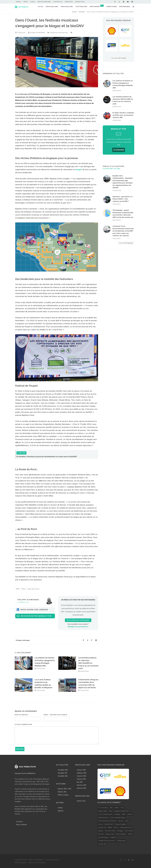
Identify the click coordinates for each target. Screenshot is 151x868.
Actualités (82, 12)
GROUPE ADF (109, 824)
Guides (33, 2)
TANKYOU (114, 837)
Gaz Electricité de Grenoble (107, 821)
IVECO (116, 827)
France (24, 589)
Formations (69, 2)
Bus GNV (58, 33)
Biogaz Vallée (103, 811)
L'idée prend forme (126, 827)
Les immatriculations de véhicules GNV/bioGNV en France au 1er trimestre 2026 (88, 663)
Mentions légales (21, 862)
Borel (111, 811)
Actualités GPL (63, 773)
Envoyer (20, 749)
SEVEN (130, 834)
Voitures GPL (81, 801)
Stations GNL (62, 792)
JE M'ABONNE (119, 150)
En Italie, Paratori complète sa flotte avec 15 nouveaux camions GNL (123, 115)
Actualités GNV (63, 770)
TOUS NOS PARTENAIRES (119, 58)
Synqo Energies (103, 837)
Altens (117, 808)
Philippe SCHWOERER (37, 33)
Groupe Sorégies (120, 824)
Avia (122, 808)
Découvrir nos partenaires (78, 620)
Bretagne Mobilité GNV (122, 811)
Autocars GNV (82, 785)
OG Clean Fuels (110, 831)
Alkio (111, 808)
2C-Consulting (103, 808)
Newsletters (80, 2)
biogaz (79, 169)
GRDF (18, 589)
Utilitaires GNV (82, 773)
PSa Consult (129, 831)
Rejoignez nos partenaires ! (78, 627)
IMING (110, 827)
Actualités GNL (63, 776)
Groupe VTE (102, 827)
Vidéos (26, 2)
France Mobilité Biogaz (118, 818)
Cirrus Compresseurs (105, 814)
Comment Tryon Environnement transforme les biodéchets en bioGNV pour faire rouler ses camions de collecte (123, 231)
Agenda (18, 2)
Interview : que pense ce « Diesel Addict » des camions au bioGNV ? (123, 199)
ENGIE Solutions (103, 818)
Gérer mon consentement (37, 862)
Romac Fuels (110, 834)
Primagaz (120, 831)
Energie (52, 33)
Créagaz (117, 814)
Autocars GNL (81, 788)
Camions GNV (81, 776)
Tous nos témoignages (126, 243)
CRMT (124, 814)
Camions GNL (81, 779)
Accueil (74, 12)
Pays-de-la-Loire (33, 589)
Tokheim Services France (107, 841)
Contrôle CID (58, 2)
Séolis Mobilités (121, 834)
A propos (20, 821)
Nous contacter (22, 825)
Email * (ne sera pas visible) (55, 715)
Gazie (127, 821)
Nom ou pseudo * (22, 715)
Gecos (100, 824)
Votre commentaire (23, 724)
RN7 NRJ (101, 834)
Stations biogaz (63, 795)
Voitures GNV (81, 770)
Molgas (101, 831)
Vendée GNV (102, 844)
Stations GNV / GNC (65, 789)
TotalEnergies (121, 841)
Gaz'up (121, 821)
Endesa (130, 814)
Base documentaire (44, 2)
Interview (65, 33)
